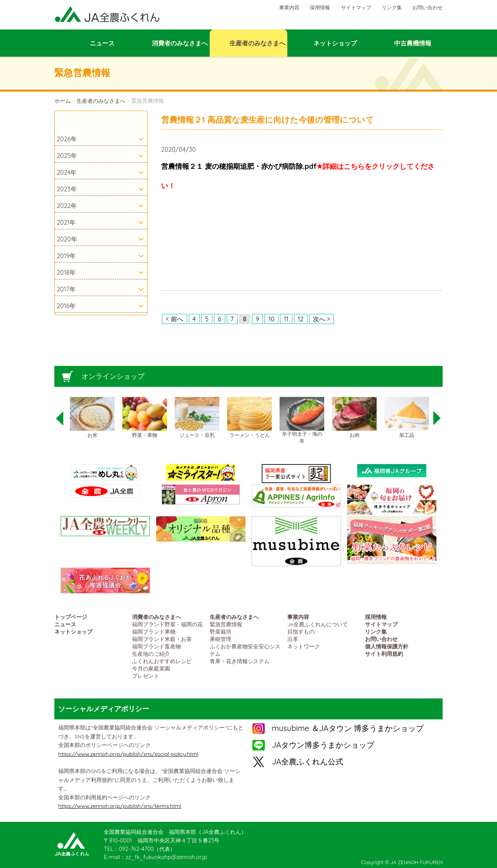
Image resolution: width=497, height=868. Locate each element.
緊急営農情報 (226, 624)
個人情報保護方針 (387, 646)
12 (301, 319)
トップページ (71, 617)
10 (271, 319)
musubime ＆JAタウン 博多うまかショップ (348, 728)
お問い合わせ (427, 7)
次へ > (322, 319)
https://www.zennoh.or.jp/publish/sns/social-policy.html (128, 754)
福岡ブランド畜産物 (156, 646)
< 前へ (175, 319)
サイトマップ (356, 7)
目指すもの (301, 632)
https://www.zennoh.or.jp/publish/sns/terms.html (120, 806)
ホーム (63, 101)
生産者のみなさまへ (101, 101)
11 (286, 319)
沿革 (293, 639)
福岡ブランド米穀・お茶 (162, 639)
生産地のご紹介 (151, 654)
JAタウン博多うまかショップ (323, 745)
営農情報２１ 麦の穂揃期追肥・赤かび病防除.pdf (239, 166)
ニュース (65, 624)
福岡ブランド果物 (154, 632)
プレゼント (146, 676)
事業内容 (289, 7)
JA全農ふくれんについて (318, 624)
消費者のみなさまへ (156, 617)
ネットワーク (304, 646)
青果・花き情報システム (240, 661)
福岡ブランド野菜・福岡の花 (167, 624)
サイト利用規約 (384, 654)
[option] (92, 418)
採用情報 (320, 7)
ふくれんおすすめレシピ (162, 661)
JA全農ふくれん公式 (308, 761)
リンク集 (392, 7)
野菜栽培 (221, 632)
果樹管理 (221, 639)
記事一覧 (101, 120)
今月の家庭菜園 (151, 668)
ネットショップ (73, 632)
